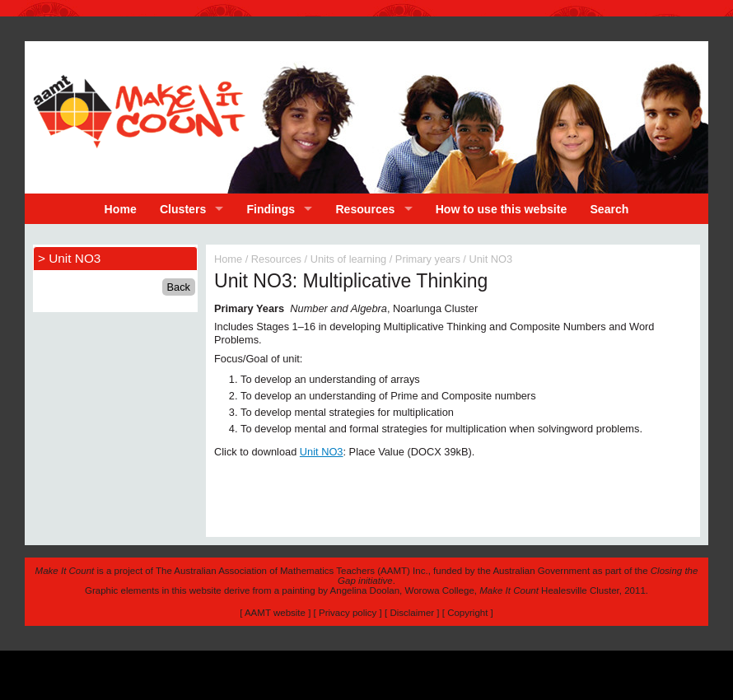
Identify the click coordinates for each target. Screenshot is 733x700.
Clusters (183, 209)
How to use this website (502, 209)
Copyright (467, 613)
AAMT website (275, 613)
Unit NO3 (322, 452)
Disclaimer (412, 613)
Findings (271, 209)
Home (121, 209)
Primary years (428, 259)
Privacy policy (348, 613)
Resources (365, 209)
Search (609, 209)
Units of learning (348, 259)
